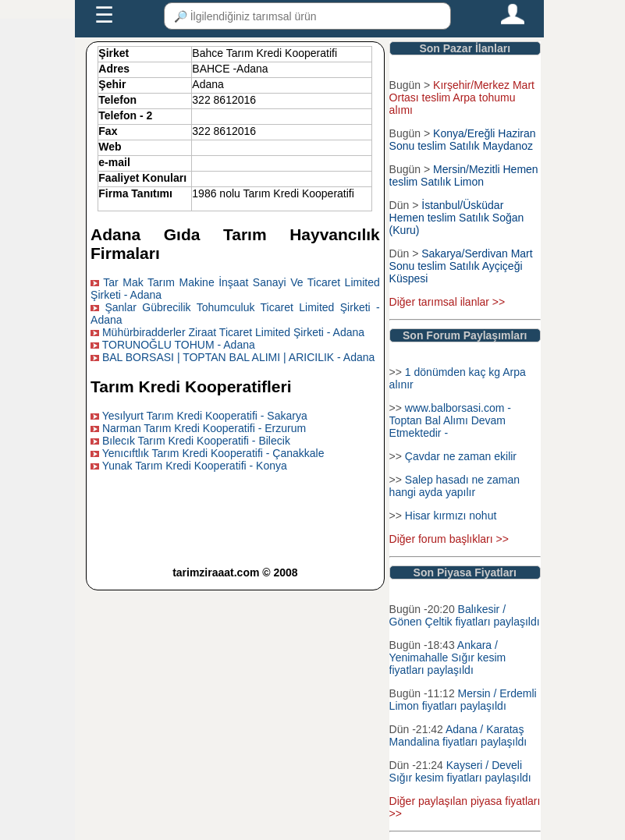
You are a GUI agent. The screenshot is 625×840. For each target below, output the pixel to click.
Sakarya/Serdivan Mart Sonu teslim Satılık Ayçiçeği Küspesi (461, 266)
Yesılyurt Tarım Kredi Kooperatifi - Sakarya (205, 416)
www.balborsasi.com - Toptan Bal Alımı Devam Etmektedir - (450, 420)
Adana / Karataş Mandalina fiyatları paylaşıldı (458, 735)
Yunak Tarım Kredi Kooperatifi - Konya (195, 466)
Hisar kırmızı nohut (451, 516)
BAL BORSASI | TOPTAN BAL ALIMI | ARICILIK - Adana (238, 357)
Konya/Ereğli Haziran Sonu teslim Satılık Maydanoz (463, 140)
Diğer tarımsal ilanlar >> (447, 302)
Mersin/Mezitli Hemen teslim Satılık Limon (464, 175)
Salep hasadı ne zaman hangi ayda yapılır (455, 486)
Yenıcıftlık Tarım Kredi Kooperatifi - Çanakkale (213, 453)
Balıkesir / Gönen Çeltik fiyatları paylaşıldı (465, 615)
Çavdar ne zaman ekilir (461, 456)
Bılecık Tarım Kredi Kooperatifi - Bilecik (196, 441)
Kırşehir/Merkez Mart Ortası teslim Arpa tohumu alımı (462, 97)
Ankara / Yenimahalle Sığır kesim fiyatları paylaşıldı (448, 657)
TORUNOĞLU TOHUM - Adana (179, 345)
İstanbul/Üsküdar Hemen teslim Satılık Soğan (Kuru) (457, 218)
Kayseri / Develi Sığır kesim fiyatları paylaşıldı (460, 771)
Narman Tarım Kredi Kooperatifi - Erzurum (204, 428)
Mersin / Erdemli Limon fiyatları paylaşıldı (463, 700)
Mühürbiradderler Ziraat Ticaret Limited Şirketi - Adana (233, 332)
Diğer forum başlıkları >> (449, 539)
